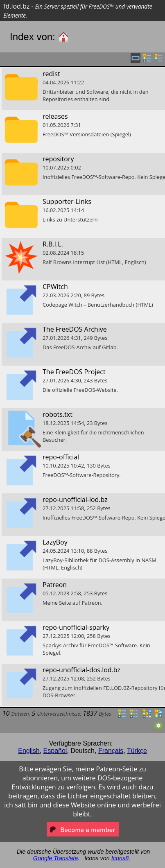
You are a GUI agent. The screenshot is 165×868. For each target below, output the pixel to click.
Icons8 (120, 858)
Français (111, 751)
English (29, 751)
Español (55, 751)
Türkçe (137, 751)
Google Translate (55, 858)
